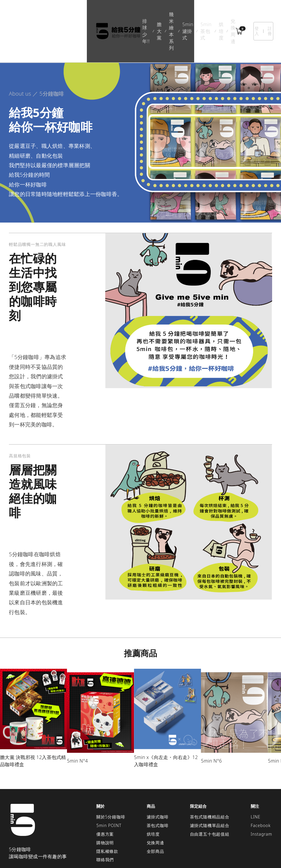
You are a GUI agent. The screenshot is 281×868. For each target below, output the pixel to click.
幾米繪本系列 (111, 15)
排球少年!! (62, 15)
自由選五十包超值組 (210, 801)
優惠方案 (105, 801)
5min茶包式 (168, 15)
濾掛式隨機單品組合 (210, 792)
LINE (256, 784)
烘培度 (191, 15)
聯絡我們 (105, 827)
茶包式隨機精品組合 (210, 784)
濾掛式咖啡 (158, 784)
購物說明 (105, 810)
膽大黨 (85, 15)
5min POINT (109, 792)
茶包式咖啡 (158, 792)
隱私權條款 (107, 818)
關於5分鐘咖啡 (111, 784)
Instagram (261, 801)
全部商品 (155, 818)
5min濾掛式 (140, 15)
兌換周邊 (212, 15)
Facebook (261, 792)
